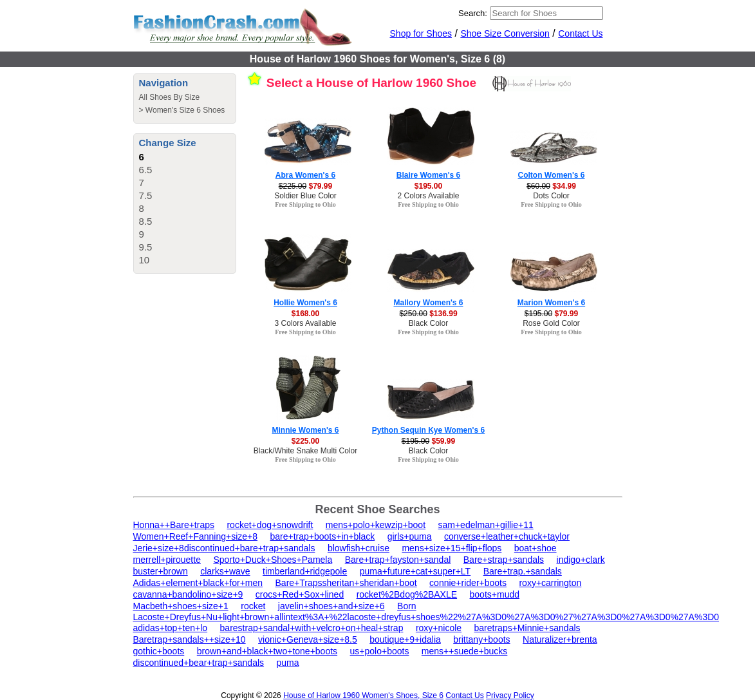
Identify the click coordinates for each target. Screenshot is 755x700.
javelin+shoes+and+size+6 (331, 606)
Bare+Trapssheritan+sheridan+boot (346, 583)
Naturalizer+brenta (560, 639)
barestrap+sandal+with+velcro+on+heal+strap (312, 628)
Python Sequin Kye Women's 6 (428, 430)
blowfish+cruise (359, 548)
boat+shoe (536, 548)
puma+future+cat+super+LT (415, 571)
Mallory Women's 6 (429, 303)
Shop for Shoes (421, 33)
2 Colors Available (429, 196)
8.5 (146, 221)
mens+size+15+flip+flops (452, 548)
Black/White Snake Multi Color (305, 451)
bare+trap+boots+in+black (323, 536)
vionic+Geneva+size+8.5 (308, 639)
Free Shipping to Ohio (305, 204)
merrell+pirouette (167, 560)
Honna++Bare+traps (174, 525)
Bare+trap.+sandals (523, 571)
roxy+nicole (439, 628)
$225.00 (305, 441)
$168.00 (305, 314)
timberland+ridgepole (305, 571)
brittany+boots (481, 639)
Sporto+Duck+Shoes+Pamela (273, 560)
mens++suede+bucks (464, 651)
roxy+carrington (550, 583)
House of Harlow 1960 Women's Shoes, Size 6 (363, 695)
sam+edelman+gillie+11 (485, 525)
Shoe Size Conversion (505, 33)
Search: (473, 13)
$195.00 (428, 186)
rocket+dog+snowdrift (270, 525)
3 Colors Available (306, 323)
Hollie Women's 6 (305, 303)
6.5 (146, 170)
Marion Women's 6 (551, 303)
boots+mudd (495, 594)
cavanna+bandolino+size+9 (188, 594)
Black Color (428, 323)
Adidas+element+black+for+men (198, 583)
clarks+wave (225, 571)
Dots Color (551, 196)
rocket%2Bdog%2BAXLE (407, 594)
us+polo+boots (380, 651)
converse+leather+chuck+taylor (507, 536)
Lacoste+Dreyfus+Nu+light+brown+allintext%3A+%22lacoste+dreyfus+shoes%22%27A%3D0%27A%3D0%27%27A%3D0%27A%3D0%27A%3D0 (426, 617)
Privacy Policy (510, 695)
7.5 (146, 195)
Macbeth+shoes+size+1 (181, 606)
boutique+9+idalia (405, 639)
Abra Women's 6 (305, 175)
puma (288, 663)
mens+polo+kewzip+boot (376, 525)
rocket (253, 606)
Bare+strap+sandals (504, 560)
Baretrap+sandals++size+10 (190, 639)
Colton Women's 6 (552, 175)
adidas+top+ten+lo (171, 628)
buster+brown (161, 571)
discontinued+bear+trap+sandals (199, 663)
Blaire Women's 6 (428, 175)
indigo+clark (581, 560)
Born (407, 606)
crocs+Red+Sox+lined (300, 594)
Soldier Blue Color (305, 196)
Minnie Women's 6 (306, 430)
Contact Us (580, 33)
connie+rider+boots (468, 583)
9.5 (146, 247)
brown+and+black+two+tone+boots (267, 651)
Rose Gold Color (551, 323)
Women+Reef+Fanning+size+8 (196, 536)
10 (144, 260)
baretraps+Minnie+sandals (527, 628)
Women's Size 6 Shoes (185, 110)
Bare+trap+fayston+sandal (398, 560)
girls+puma (410, 536)
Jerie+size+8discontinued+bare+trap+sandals (224, 548)
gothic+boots (159, 651)
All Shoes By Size (170, 97)
